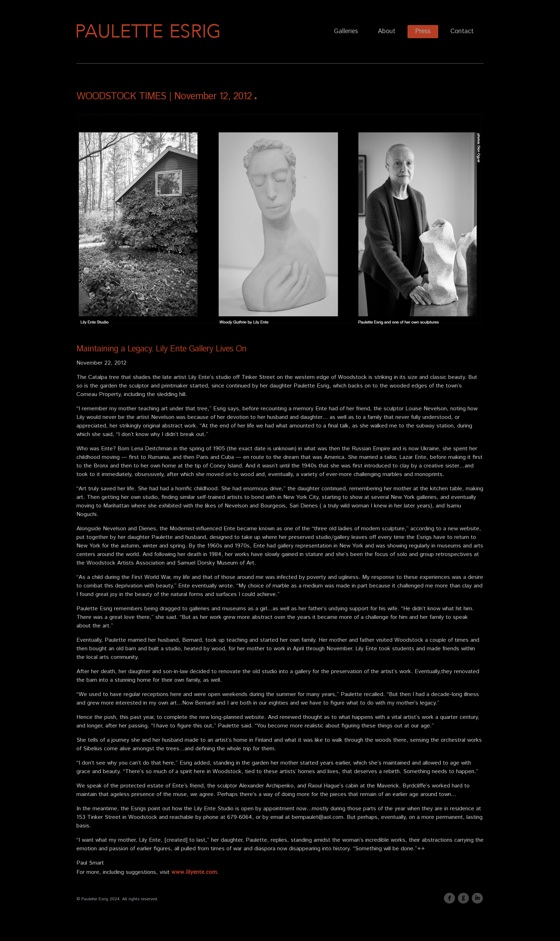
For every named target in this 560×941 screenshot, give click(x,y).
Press (423, 31)
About (387, 31)
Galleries (346, 31)
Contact (462, 31)
